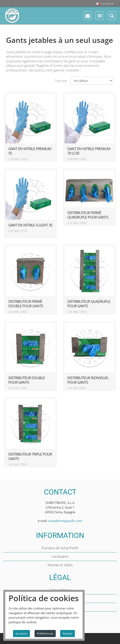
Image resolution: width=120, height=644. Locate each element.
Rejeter (68, 634)
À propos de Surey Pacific (60, 548)
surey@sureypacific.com (65, 521)
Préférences (45, 634)
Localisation (60, 556)
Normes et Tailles (60, 565)
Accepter (21, 634)
